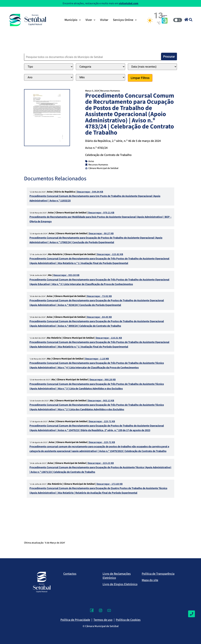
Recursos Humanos (110, 91)
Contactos (70, 574)
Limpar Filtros (140, 78)
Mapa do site (150, 580)
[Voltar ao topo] (192, 631)
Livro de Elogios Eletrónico (120, 584)
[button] (186, 19)
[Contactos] (192, 614)
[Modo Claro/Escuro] (178, 20)
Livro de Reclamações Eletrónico (117, 576)
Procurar (169, 57)
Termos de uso (103, 620)
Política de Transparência (158, 574)
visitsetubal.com (129, 3)
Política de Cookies (128, 620)
